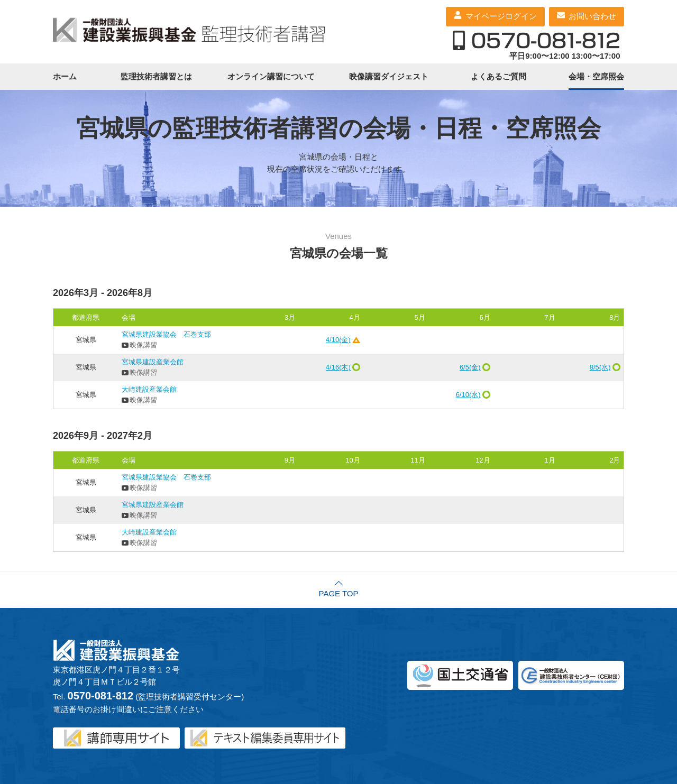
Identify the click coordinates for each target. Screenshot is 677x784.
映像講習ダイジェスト (389, 76)
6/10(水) (468, 395)
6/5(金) (470, 367)
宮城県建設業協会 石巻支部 (166, 334)
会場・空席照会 (596, 76)
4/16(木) (338, 367)
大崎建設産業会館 (149, 389)
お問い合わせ (592, 16)
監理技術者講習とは (156, 76)
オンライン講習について (271, 76)
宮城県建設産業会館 (153, 362)
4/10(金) (338, 340)
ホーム (65, 76)
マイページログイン (501, 16)
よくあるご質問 (498, 76)
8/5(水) (600, 367)
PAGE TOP (338, 593)
